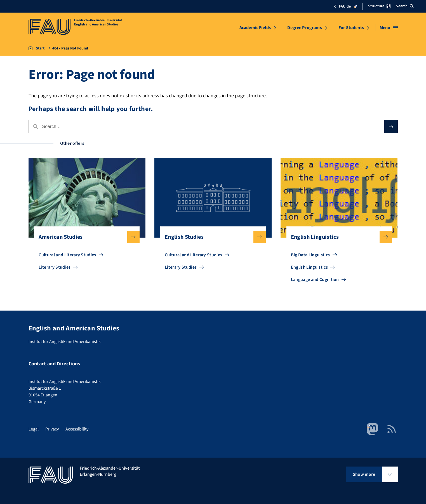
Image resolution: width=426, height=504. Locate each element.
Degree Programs (304, 28)
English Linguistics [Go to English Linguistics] (309, 267)
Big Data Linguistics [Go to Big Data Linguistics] (310, 255)
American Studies (85, 237)
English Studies (211, 237)
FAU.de (345, 6)
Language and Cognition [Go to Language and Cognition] (315, 280)
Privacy (52, 429)
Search (405, 6)
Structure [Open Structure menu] (379, 6)
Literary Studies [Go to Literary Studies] (55, 267)
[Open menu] (389, 28)
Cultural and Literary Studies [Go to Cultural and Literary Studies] (67, 255)
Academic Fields (255, 28)
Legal (34, 429)
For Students (351, 28)
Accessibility (77, 429)
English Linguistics (337, 237)
